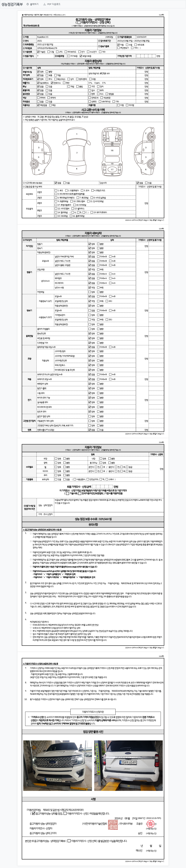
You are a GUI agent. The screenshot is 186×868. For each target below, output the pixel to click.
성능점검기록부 (12, 4)
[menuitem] (32, 4)
